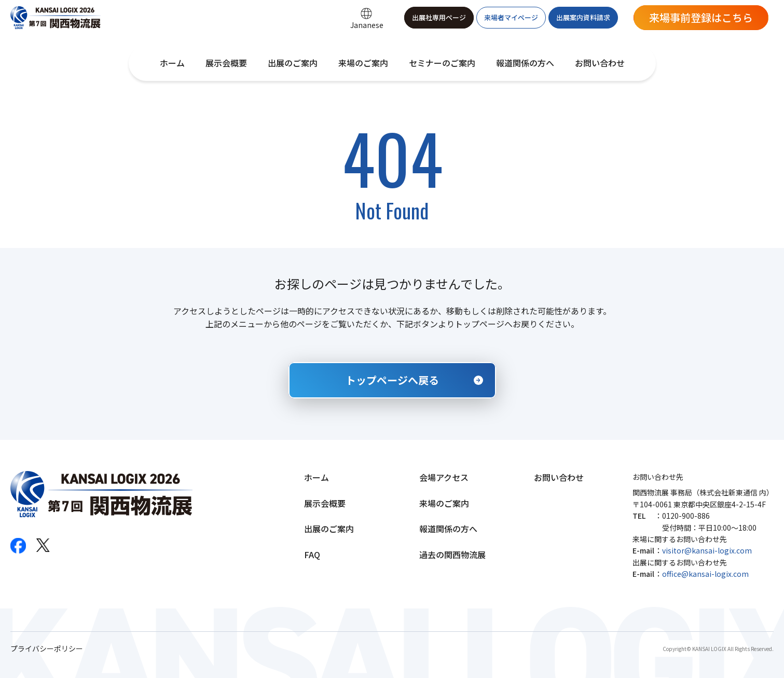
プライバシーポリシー (47, 649)
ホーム (172, 63)
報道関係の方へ (525, 63)
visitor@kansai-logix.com (707, 550)
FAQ (312, 555)
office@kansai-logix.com (705, 574)
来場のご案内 (363, 63)
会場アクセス (444, 477)
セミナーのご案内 (442, 63)
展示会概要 (226, 63)
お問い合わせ (600, 63)
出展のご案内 (293, 63)
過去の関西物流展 (452, 555)
